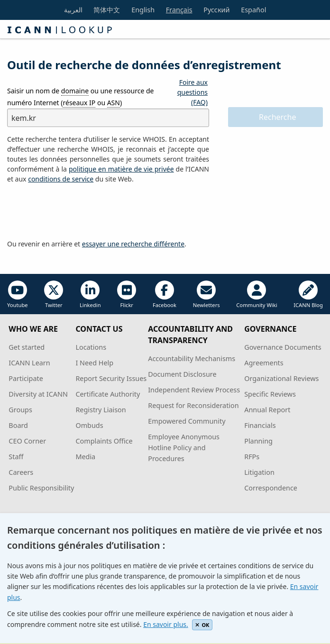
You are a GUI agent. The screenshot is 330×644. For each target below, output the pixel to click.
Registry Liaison (101, 410)
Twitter (54, 295)
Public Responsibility (41, 488)
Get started (27, 347)
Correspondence (271, 488)
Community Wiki (257, 295)
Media (85, 457)
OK (202, 625)
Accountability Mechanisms (192, 358)
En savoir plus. (166, 624)
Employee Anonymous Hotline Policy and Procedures (184, 448)
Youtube (18, 295)
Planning (258, 441)
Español (253, 10)
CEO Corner (27, 441)
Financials (260, 425)
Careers (21, 472)
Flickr (127, 295)
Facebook (165, 295)
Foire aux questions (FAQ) (192, 92)
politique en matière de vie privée (121, 169)
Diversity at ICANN (38, 394)
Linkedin (90, 295)
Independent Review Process (194, 390)
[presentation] (79, 212)
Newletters (206, 295)
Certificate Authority (108, 394)
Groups (20, 410)
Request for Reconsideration (193, 405)
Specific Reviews (270, 394)
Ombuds (89, 425)
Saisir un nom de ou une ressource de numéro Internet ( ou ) (80, 97)
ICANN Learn (29, 363)
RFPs (252, 457)
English (143, 10)
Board (18, 425)
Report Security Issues (111, 378)
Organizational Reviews (281, 378)
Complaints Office (104, 441)
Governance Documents (283, 347)
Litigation (259, 472)
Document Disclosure (182, 374)
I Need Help (94, 363)
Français (179, 10)
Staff (16, 457)
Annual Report (267, 410)
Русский (216, 10)
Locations (91, 347)
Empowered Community (187, 421)
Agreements (264, 363)
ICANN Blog (308, 295)
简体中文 (107, 10)
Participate (26, 378)
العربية (73, 10)
